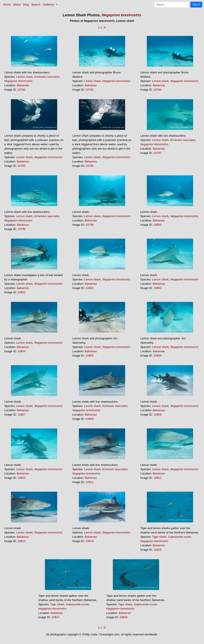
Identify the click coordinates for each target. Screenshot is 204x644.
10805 (89, 356)
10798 (22, 229)
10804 (22, 351)
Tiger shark (159, 537)
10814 (89, 541)
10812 (158, 478)
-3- (104, 28)
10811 (89, 482)
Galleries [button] (49, 5)
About (17, 5)
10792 (22, 90)
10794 (158, 90)
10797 (158, 153)
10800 (158, 225)
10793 (89, 90)
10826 (158, 550)
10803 (158, 288)
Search (36, 5)
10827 (55, 617)
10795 (22, 166)
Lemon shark (24, 77)
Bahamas (23, 85)
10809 (158, 415)
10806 (158, 356)
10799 (89, 225)
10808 (89, 419)
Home (7, 5)
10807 (22, 415)
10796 (89, 166)
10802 (89, 288)
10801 (22, 292)
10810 (22, 478)
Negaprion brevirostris (121, 15)
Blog (26, 5)
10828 (124, 617)
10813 (22, 541)
